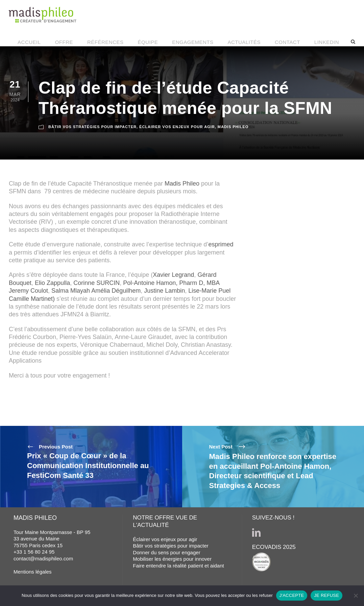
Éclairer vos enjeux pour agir (165, 539)
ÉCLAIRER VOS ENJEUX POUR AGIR (177, 126)
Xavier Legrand (173, 275)
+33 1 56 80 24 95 (34, 552)
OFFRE (64, 42)
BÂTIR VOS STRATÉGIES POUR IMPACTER (92, 126)
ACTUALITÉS (244, 42)
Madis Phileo (182, 184)
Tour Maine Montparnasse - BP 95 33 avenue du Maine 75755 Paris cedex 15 (52, 539)
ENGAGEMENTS (193, 42)
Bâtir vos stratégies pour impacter (171, 546)
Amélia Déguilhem (116, 291)
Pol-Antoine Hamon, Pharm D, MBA (171, 283)
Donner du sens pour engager (166, 552)
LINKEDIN (327, 42)
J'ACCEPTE (292, 595)
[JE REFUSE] (356, 596)
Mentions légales (33, 572)
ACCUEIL (29, 42)
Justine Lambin (164, 291)
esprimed (221, 244)
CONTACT (287, 42)
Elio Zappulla (52, 283)
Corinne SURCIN (96, 283)
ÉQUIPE (148, 42)
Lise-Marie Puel (209, 291)
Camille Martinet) (32, 299)
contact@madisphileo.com (43, 559)
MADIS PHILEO (233, 126)
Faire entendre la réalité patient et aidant (178, 566)
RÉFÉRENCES (105, 42)
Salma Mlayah (71, 291)
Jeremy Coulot (28, 291)
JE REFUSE (326, 595)
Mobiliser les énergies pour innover (172, 559)
